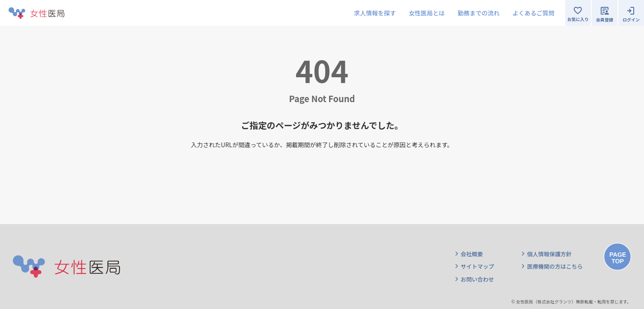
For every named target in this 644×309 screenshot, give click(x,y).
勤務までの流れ (479, 13)
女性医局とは (427, 13)
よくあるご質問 (533, 13)
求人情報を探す (375, 13)
